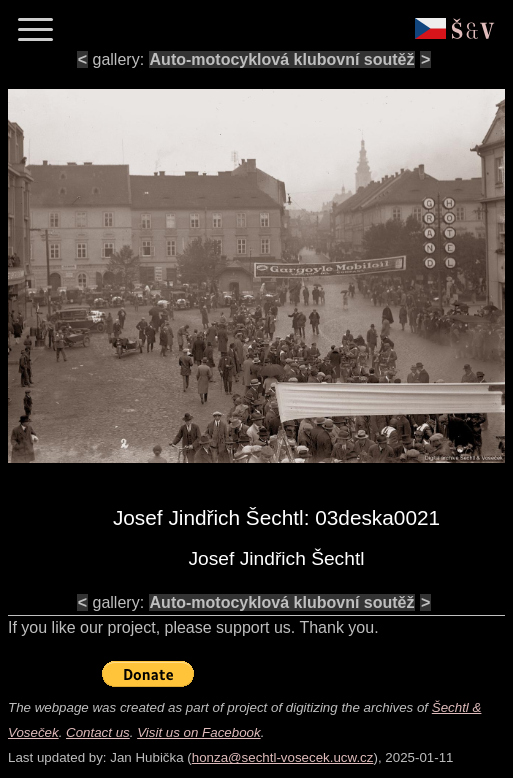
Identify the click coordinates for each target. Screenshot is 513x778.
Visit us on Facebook (198, 732)
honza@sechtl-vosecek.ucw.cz (283, 757)
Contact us (98, 732)
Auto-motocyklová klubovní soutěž (282, 59)
